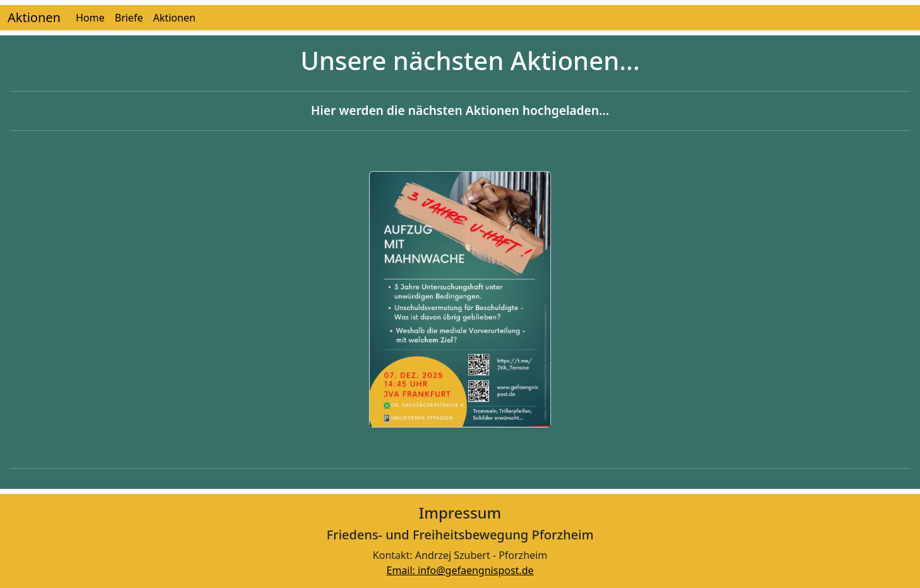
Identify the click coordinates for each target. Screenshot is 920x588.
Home (90, 18)
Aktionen (34, 17)
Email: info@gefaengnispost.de (460, 570)
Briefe (129, 18)
